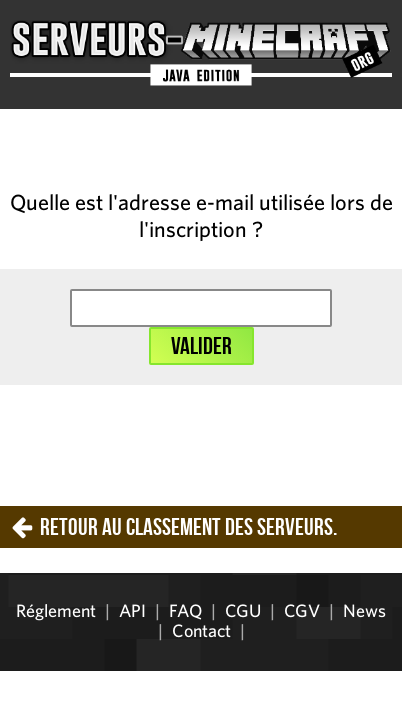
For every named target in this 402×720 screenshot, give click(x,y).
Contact (201, 630)
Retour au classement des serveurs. (188, 527)
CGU (243, 610)
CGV (302, 610)
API (132, 610)
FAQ (185, 610)
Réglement (56, 610)
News (364, 610)
